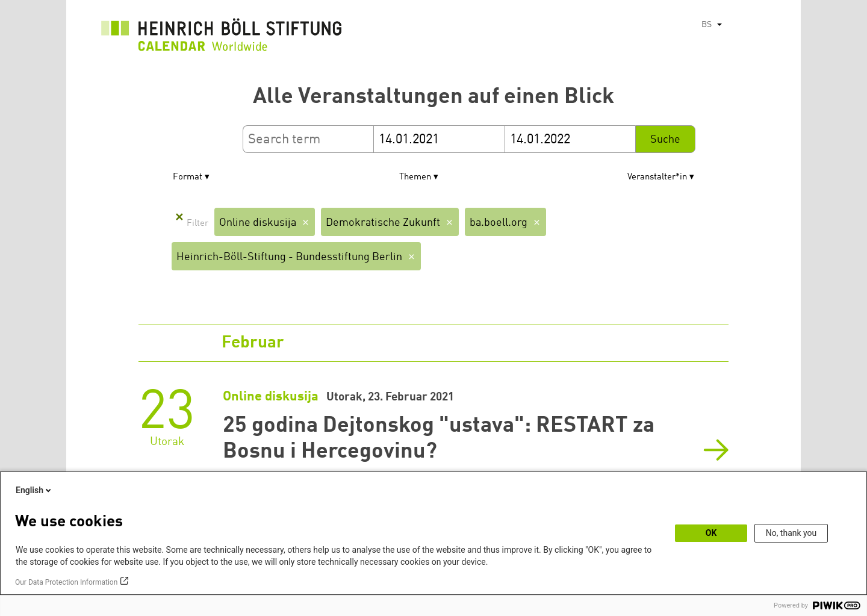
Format (188, 177)
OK (711, 533)
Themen (415, 177)
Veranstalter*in (657, 177)
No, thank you (791, 533)
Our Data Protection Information (66, 582)
